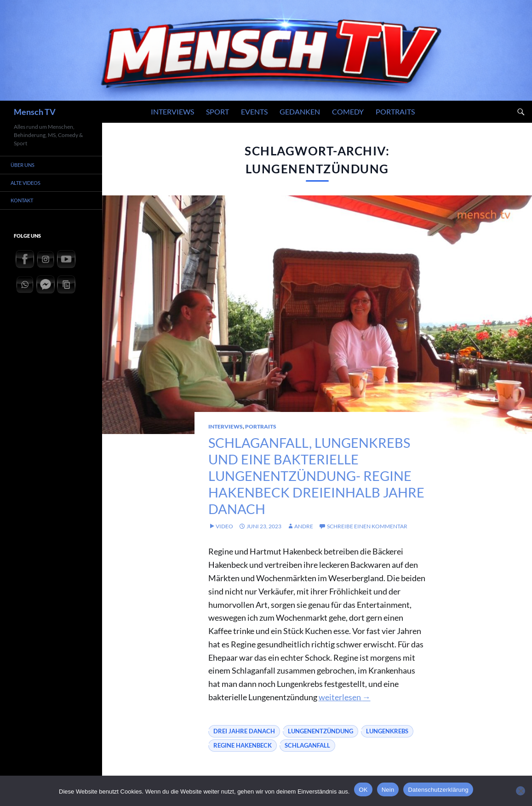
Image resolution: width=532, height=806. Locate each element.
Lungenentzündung (320, 748)
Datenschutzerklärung (438, 790)
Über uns (26, 165)
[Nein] (521, 791)
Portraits (395, 111)
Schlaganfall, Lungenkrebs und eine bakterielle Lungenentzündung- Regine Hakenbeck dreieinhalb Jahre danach (316, 483)
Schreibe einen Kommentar (367, 543)
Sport (217, 111)
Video (224, 543)
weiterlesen (345, 714)
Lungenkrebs (387, 748)
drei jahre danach (244, 748)
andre (304, 543)
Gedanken (300, 111)
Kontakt (25, 201)
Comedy (348, 111)
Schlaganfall (307, 762)
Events (254, 111)
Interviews (172, 111)
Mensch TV (35, 112)
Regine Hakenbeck (243, 762)
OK (363, 790)
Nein (388, 790)
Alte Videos (29, 183)
